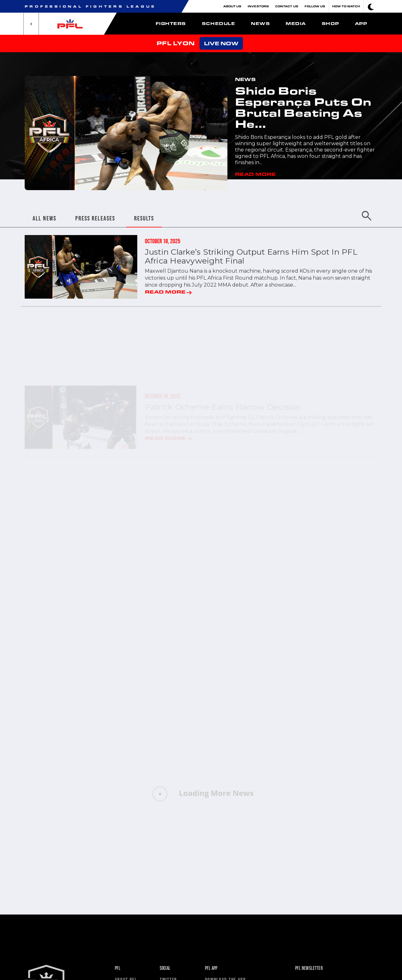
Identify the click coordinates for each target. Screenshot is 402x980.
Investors (258, 6)
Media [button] (296, 23)
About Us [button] (232, 6)
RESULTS (144, 218)
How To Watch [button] (346, 6)
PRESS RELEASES (95, 218)
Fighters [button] (171, 23)
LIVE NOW (221, 43)
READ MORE (255, 174)
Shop (330, 23)
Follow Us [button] (315, 6)
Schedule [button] (218, 23)
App (361, 23)
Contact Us (287, 6)
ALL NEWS (44, 218)
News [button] (260, 23)
